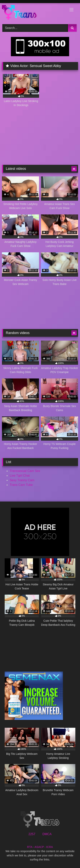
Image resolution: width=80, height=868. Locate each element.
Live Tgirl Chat (20, 476)
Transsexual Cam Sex (25, 471)
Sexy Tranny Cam (22, 480)
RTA (30, 847)
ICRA (50, 847)
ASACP (39, 847)
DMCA (47, 834)
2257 (32, 834)
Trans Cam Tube (21, 485)
